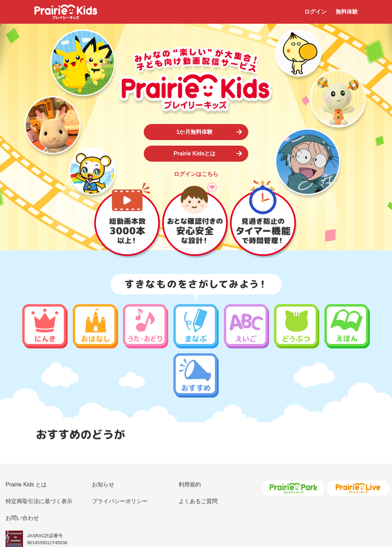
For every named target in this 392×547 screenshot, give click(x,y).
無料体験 (347, 12)
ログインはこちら (196, 174)
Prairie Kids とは (26, 428)
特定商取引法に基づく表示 (39, 445)
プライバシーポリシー (120, 445)
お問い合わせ (22, 461)
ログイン (315, 12)
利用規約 (190, 428)
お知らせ (103, 428)
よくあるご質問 (198, 445)
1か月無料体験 (195, 132)
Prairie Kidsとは (195, 153)
